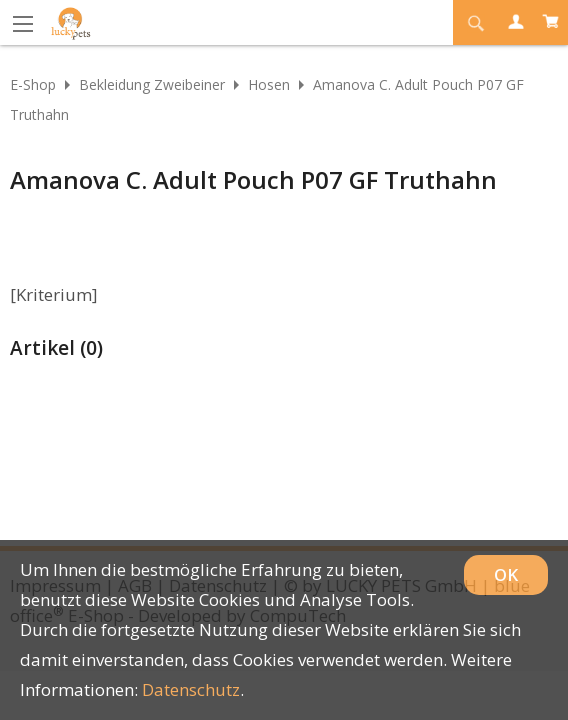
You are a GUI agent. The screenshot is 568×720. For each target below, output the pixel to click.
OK (506, 574)
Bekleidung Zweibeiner (152, 84)
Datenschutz (191, 689)
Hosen (269, 84)
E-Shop (33, 84)
